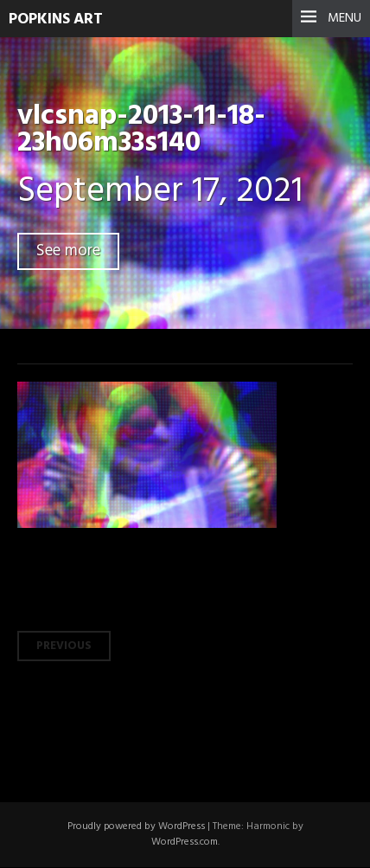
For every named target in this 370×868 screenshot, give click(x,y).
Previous (64, 646)
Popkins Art (56, 19)
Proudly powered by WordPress (136, 826)
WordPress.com (185, 842)
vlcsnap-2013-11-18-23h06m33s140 (141, 130)
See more (68, 251)
